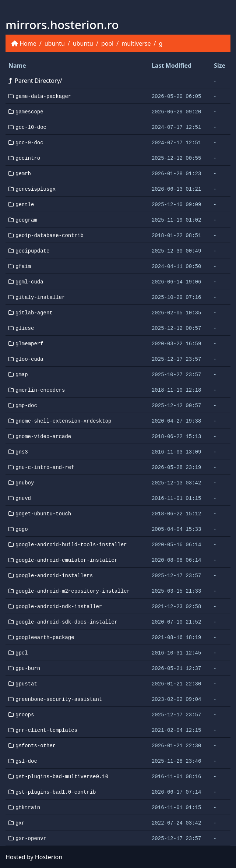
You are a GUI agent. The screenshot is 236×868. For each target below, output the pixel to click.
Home (28, 43)
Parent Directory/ (35, 81)
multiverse (136, 43)
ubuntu (55, 43)
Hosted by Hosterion (34, 857)
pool (107, 43)
